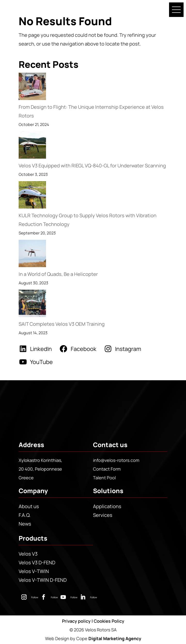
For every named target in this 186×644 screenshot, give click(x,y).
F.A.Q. (25, 515)
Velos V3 (28, 554)
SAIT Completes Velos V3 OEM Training (62, 324)
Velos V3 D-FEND (37, 563)
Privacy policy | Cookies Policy (93, 621)
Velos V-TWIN (34, 571)
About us (29, 506)
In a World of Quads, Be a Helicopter (58, 274)
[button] (176, 10)
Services (103, 515)
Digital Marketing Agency (115, 638)
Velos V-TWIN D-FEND (43, 580)
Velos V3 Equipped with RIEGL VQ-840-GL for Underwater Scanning (92, 166)
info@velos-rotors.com (116, 460)
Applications (107, 506)
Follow (35, 597)
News (25, 524)
